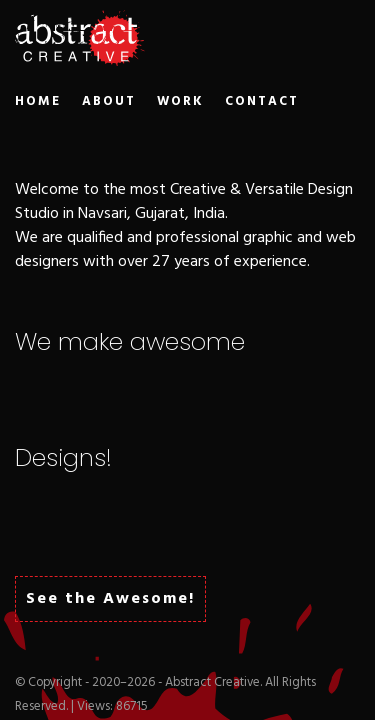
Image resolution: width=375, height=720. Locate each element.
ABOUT (109, 101)
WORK (180, 101)
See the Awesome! (110, 599)
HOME (38, 101)
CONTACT (262, 101)
